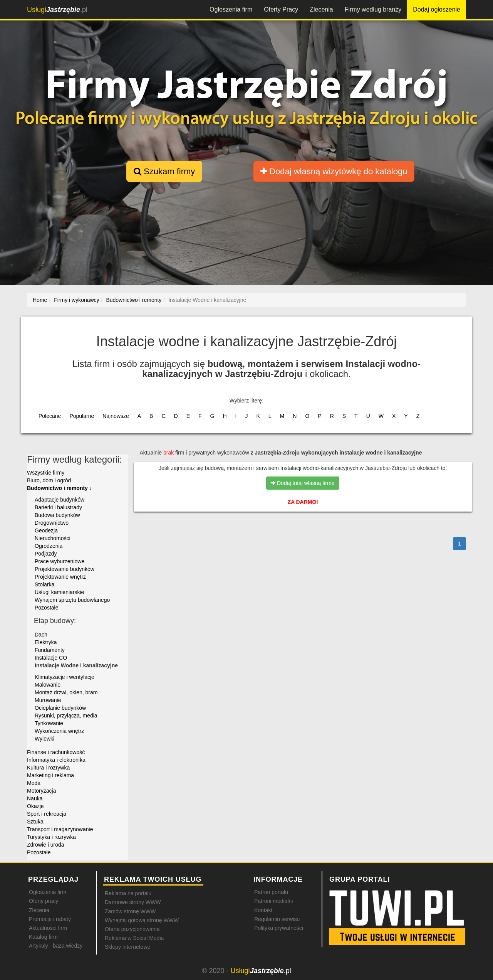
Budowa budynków (57, 515)
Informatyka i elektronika (56, 760)
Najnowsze (116, 416)
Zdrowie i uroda (46, 845)
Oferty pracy (44, 901)
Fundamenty (50, 650)
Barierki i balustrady (58, 507)
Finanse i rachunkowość (56, 752)
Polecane (50, 416)
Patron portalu (271, 892)
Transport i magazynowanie (60, 829)
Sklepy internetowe (127, 947)
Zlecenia (321, 9)
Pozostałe (46, 608)
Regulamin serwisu (277, 919)
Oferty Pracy (281, 9)
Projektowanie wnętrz (60, 577)
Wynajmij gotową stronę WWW (142, 920)
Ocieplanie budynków (60, 708)
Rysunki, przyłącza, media (66, 716)
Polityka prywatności (279, 928)
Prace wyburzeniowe (60, 561)
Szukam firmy (164, 171)
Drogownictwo (52, 523)
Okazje (35, 806)
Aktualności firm (48, 928)
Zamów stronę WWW (130, 911)
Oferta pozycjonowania (132, 929)
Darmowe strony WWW (133, 902)
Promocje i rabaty (50, 919)
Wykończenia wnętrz (59, 731)
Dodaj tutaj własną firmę (303, 483)
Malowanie (48, 685)
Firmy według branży (373, 9)
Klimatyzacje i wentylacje (65, 677)
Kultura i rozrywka (48, 768)
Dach (41, 635)
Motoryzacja (41, 791)
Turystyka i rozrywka (51, 837)
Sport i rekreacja (47, 814)
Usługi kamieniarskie (59, 592)
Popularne (82, 416)
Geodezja (46, 530)
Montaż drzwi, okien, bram (66, 692)
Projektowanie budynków (65, 569)
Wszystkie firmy (46, 473)
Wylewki (44, 739)
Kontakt (263, 910)
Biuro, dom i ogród (49, 480)
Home (40, 300)
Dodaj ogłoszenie (437, 9)
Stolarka (44, 584)
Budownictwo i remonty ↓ (60, 488)
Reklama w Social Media (134, 938)
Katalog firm (43, 937)
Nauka (35, 798)
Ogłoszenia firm (231, 9)
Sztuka (35, 822)
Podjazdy (46, 554)
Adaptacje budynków (60, 500)
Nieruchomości (53, 538)
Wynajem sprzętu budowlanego (72, 600)
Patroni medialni (273, 901)
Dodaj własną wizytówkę (334, 171)
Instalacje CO (51, 658)
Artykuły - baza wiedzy (56, 946)
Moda (34, 783)
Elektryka (46, 642)
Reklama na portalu (128, 893)
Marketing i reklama (50, 775)
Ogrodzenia (49, 546)
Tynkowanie (49, 723)
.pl (57, 10)
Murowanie (48, 700)
